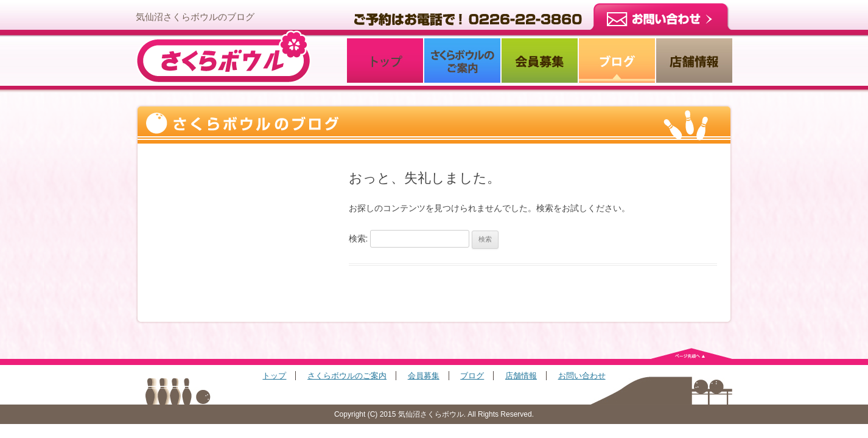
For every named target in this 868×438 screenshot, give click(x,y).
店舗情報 (521, 376)
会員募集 (424, 376)
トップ (274, 376)
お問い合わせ (582, 376)
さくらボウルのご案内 (347, 376)
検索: (359, 238)
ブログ (472, 376)
